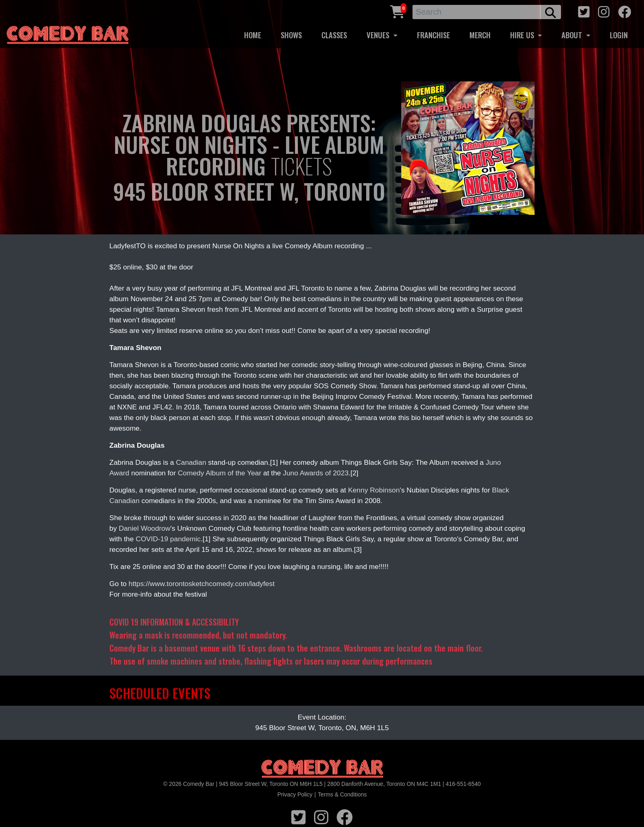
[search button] (551, 12)
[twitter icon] (584, 11)
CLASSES (334, 35)
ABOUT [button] (573, 35)
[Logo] (322, 769)
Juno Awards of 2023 (316, 473)
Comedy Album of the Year (219, 473)
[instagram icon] (604, 11)
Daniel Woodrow (145, 528)
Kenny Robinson (374, 490)
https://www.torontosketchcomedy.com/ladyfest (202, 584)
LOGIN (619, 35)
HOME (253, 35)
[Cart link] (397, 11)
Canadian (191, 462)
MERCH (480, 35)
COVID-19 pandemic (168, 539)
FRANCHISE (433, 35)
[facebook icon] (624, 11)
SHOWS (291, 35)
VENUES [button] (379, 35)
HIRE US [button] (523, 35)
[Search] (477, 12)
